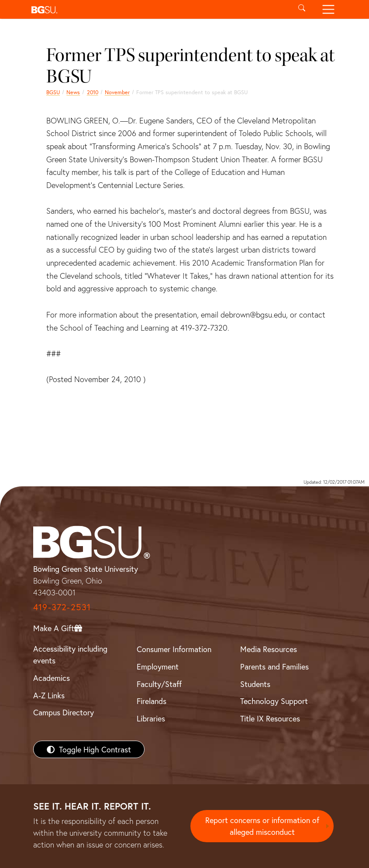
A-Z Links (49, 695)
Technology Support (274, 701)
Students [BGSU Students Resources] (255, 684)
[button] (158, 9)
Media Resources (269, 649)
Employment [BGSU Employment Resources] (158, 666)
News (73, 92)
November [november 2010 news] (117, 92)
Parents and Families (274, 666)
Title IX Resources (270, 718)
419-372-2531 (62, 607)
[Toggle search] (302, 9)
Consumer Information (174, 649)
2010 (93, 92)
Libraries (151, 718)
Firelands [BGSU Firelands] (152, 701)
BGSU (53, 92)
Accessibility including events (70, 654)
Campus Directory (64, 712)
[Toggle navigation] (329, 9)
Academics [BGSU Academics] (52, 678)
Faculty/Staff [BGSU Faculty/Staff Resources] (159, 684)
